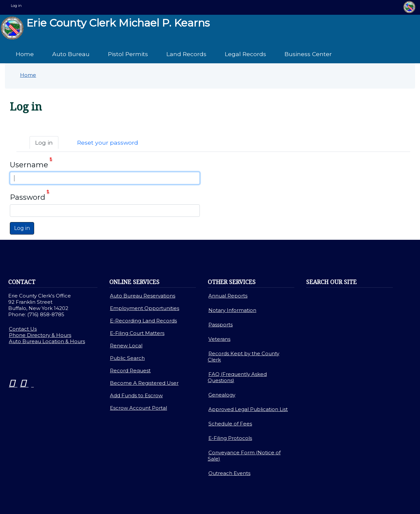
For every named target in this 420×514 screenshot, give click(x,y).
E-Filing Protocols (230, 438)
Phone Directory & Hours (40, 335)
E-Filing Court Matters (137, 333)
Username (29, 165)
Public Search (127, 358)
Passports (220, 325)
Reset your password (108, 143)
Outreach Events (229, 473)
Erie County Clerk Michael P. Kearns (105, 28)
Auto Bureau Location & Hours (47, 341)
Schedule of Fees (230, 424)
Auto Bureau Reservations (143, 296)
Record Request (130, 370)
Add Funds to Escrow (136, 395)
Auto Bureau (71, 54)
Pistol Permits (128, 54)
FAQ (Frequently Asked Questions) (237, 377)
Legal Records (245, 54)
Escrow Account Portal (138, 408)
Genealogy (222, 395)
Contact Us (23, 329)
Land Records (186, 54)
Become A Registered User (144, 383)
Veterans (219, 339)
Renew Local (126, 346)
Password (28, 197)
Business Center (308, 54)
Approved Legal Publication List (248, 409)
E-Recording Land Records (143, 321)
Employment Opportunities (145, 308)
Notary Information (232, 310)
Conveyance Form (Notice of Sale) (244, 456)
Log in (16, 6)
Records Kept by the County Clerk (243, 357)
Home (25, 54)
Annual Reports (228, 296)
